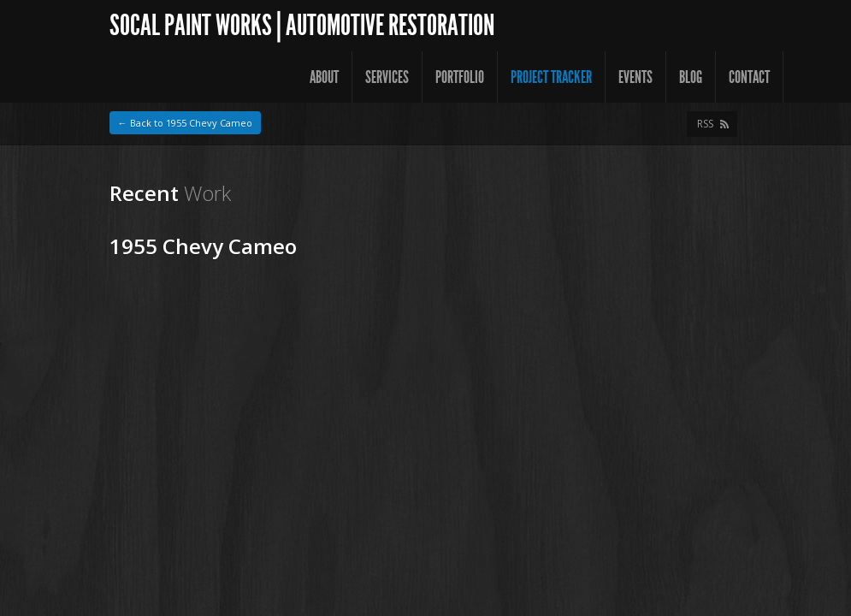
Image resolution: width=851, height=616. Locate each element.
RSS (705, 124)
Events (635, 77)
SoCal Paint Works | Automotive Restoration (302, 25)
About (324, 77)
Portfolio (460, 77)
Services (387, 77)
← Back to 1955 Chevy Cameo (185, 123)
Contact (749, 77)
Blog (691, 77)
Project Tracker (551, 77)
